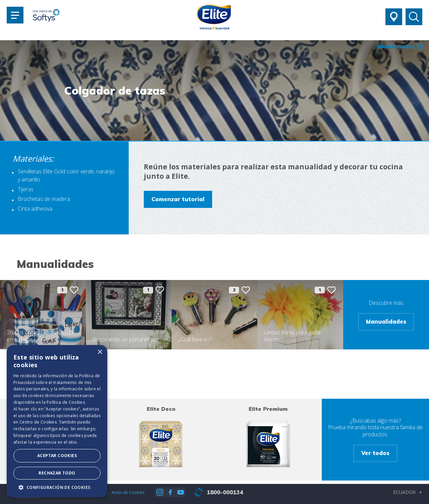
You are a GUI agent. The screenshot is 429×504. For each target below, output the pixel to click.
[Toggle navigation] (15, 15)
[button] (57, 487)
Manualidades (386, 321)
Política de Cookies (66, 402)
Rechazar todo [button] (57, 473)
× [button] (100, 352)
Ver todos (375, 453)
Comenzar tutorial (178, 199)
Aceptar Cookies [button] (57, 456)
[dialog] (57, 421)
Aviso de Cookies (128, 492)
